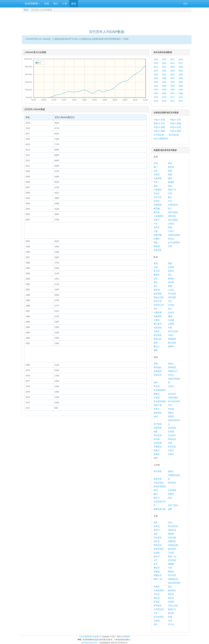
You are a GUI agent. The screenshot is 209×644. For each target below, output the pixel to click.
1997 (172, 78)
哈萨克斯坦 (173, 212)
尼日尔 (157, 530)
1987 (156, 90)
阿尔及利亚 (173, 526)
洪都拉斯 (158, 428)
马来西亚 (158, 178)
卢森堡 (157, 320)
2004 (181, 71)
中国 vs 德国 (175, 123)
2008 (181, 67)
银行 (56, 4)
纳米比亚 (172, 530)
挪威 (170, 316)
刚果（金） (173, 556)
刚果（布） (159, 579)
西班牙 (171, 271)
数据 (74, 4)
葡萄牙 (157, 275)
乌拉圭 (171, 386)
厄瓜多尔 (172, 435)
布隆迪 (157, 572)
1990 (164, 86)
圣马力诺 (158, 301)
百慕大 (157, 409)
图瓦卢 (157, 498)
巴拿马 (171, 450)
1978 (164, 97)
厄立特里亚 (159, 617)
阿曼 (170, 227)
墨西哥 (171, 416)
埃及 (170, 522)
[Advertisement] (107, 20)
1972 (181, 101)
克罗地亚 (172, 297)
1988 (181, 86)
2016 (181, 59)
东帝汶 (157, 227)
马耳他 (171, 305)
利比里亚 (158, 538)
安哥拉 (157, 526)
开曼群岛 (158, 447)
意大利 (157, 271)
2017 (172, 59)
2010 (164, 67)
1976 (181, 97)
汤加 (170, 498)
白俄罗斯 (158, 312)
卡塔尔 (171, 231)
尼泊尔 (157, 193)
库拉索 (157, 439)
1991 (156, 86)
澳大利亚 (158, 471)
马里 (170, 621)
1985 (172, 90)
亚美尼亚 (158, 250)
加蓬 (170, 617)
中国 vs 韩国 (175, 131)
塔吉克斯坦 (173, 220)
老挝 (156, 186)
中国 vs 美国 (159, 120)
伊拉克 (171, 239)
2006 (164, 71)
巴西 (170, 443)
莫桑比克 (158, 575)
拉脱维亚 (158, 316)
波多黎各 (158, 371)
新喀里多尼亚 (160, 509)
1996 (181, 78)
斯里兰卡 (172, 190)
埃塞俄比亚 (173, 579)
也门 (170, 209)
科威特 (157, 239)
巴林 (170, 246)
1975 (156, 101)
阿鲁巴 (157, 450)
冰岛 (156, 279)
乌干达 (171, 624)
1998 (164, 78)
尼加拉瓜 (158, 375)
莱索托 (171, 572)
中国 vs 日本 (175, 120)
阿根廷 (157, 454)
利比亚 (157, 541)
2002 (164, 74)
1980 (181, 93)
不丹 (156, 224)
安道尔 (171, 312)
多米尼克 (172, 394)
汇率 (65, 4)
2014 (164, 63)
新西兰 (171, 471)
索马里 (171, 613)
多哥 (156, 564)
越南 (170, 178)
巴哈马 (171, 454)
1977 (172, 97)
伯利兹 (171, 409)
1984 (181, 90)
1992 (181, 82)
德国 (170, 263)
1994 (164, 82)
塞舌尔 (157, 556)
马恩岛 (157, 331)
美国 (156, 364)
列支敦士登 (159, 305)
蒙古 (170, 197)
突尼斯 (171, 602)
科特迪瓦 (158, 606)
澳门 (156, 167)
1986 (164, 90)
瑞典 (156, 350)
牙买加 (157, 386)
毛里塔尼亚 (159, 549)
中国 (156, 163)
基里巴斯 (158, 479)
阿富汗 (157, 220)
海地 (156, 416)
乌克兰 (171, 335)
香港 (170, 163)
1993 (172, 82)
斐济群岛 (172, 483)
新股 (47, 4)
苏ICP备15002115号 (89, 643)
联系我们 (96, 637)
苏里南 (171, 432)
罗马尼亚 (172, 294)
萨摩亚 (171, 494)
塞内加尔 (172, 590)
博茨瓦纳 (158, 545)
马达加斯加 (159, 590)
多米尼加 (172, 428)
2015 (156, 63)
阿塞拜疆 (158, 235)
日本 (156, 171)
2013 (172, 63)
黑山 (170, 309)
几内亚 (171, 553)
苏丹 (156, 624)
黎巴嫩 (157, 209)
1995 (156, 82)
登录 (185, 4)
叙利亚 (157, 212)
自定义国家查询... (162, 139)
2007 (156, 71)
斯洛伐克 (158, 339)
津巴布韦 (172, 575)
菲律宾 (157, 175)
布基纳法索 (173, 545)
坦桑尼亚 (172, 541)
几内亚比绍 (159, 609)
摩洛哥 (157, 568)
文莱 (156, 231)
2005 (172, 71)
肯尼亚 (157, 602)
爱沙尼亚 (172, 343)
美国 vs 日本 (159, 123)
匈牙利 (171, 282)
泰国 (170, 171)
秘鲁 (156, 432)
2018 (164, 59)
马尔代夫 (158, 197)
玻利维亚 (172, 367)
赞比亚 (171, 594)
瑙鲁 (170, 509)
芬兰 (170, 301)
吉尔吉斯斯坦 (174, 242)
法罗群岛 (158, 328)
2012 (181, 63)
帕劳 (156, 494)
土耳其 (171, 290)
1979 (156, 97)
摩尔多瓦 (158, 324)
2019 (156, 59)
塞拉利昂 (172, 549)
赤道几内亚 (173, 606)
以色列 (171, 224)
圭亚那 (157, 398)
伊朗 (156, 242)
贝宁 (156, 560)
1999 (156, 78)
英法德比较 (174, 135)
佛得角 (171, 534)
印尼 (156, 182)
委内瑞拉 (158, 367)
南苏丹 (171, 598)
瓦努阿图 (172, 490)
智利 (156, 382)
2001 (172, 74)
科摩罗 (157, 587)
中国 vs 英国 (159, 127)
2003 (156, 74)
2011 (156, 67)
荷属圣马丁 (173, 371)
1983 (156, 93)
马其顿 (171, 320)
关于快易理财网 (85, 637)
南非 (156, 522)
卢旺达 (157, 594)
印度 (170, 193)
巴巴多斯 (158, 443)
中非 (156, 613)
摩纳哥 (171, 346)
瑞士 (170, 275)
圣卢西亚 (158, 424)
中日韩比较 (159, 135)
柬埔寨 (171, 182)
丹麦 (170, 328)
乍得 (170, 568)
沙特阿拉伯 (173, 205)
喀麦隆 (171, 564)
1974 (164, 101)
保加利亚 (158, 294)
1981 (172, 93)
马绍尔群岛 (159, 483)
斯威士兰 (172, 609)
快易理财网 (32, 4)
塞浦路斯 (172, 339)
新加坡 (171, 167)
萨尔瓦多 (172, 447)
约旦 (170, 201)
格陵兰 (171, 413)
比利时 (171, 267)
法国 (156, 267)
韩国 (170, 175)
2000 (181, 74)
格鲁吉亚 (172, 216)
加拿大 (171, 364)
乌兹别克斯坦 (174, 235)
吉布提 (157, 553)
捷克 (156, 282)
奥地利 (171, 279)
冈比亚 (157, 598)
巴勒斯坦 (158, 205)
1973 (172, 101)
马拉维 (157, 621)
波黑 (156, 343)
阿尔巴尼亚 (173, 331)
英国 (156, 263)
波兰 (156, 286)
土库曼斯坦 (159, 216)
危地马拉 (172, 439)
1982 (164, 93)
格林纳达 (158, 413)
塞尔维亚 (158, 335)
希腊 (170, 286)
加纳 (156, 534)
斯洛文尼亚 (159, 297)
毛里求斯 (172, 538)
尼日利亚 (172, 560)
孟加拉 (157, 201)
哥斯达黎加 (173, 398)
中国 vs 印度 (175, 127)
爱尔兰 (157, 346)
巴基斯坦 (158, 190)
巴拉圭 (171, 375)
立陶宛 (171, 324)
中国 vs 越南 (159, 131)
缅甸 (170, 186)
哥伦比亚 (158, 435)
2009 (172, 67)
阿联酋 (157, 246)
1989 (172, 86)
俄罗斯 (157, 290)
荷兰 (156, 309)
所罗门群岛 (173, 505)
